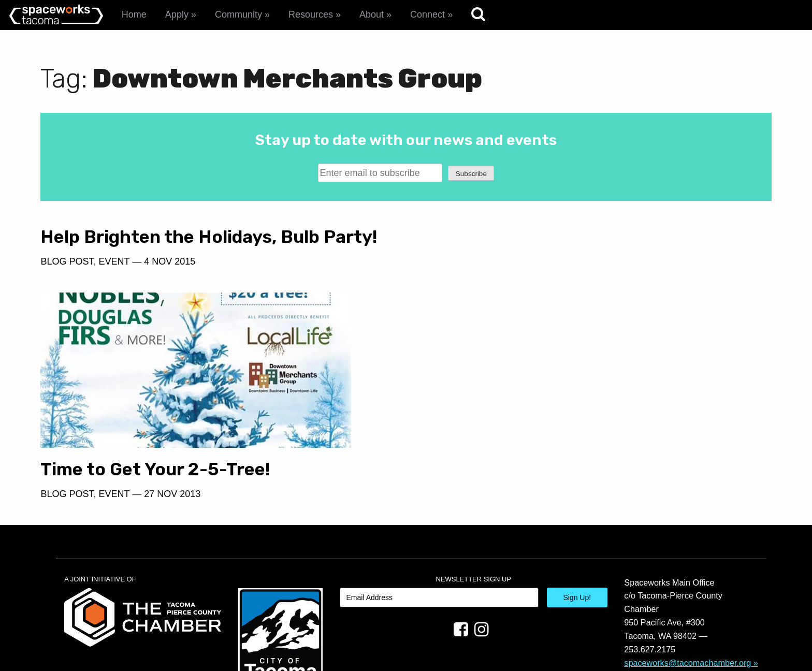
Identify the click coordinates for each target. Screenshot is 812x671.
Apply (177, 14)
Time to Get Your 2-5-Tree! (528, 397)
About (372, 14)
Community (238, 14)
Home (134, 14)
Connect (427, 14)
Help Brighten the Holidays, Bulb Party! (209, 237)
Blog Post (67, 261)
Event (114, 261)
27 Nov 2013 (545, 421)
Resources (311, 14)
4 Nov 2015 (170, 261)
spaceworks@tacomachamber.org (687, 590)
